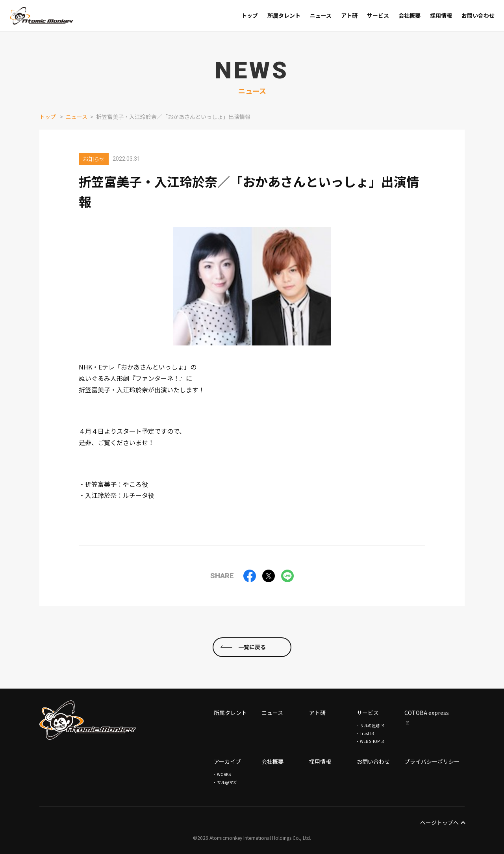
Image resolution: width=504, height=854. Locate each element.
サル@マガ (227, 782)
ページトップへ (442, 822)
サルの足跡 (370, 725)
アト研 (317, 713)
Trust (365, 733)
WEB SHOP (370, 741)
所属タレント (230, 713)
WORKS (224, 774)
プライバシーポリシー (432, 761)
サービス (368, 713)
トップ (48, 117)
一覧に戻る (252, 647)
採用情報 (320, 761)
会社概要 (272, 761)
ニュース (77, 117)
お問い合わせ (373, 761)
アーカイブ (227, 761)
